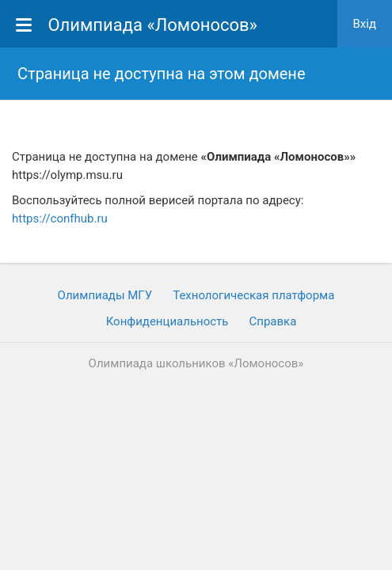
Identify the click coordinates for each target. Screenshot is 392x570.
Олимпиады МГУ (105, 295)
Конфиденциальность (167, 321)
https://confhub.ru (60, 218)
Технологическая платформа (253, 295)
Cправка (272, 321)
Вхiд (365, 24)
